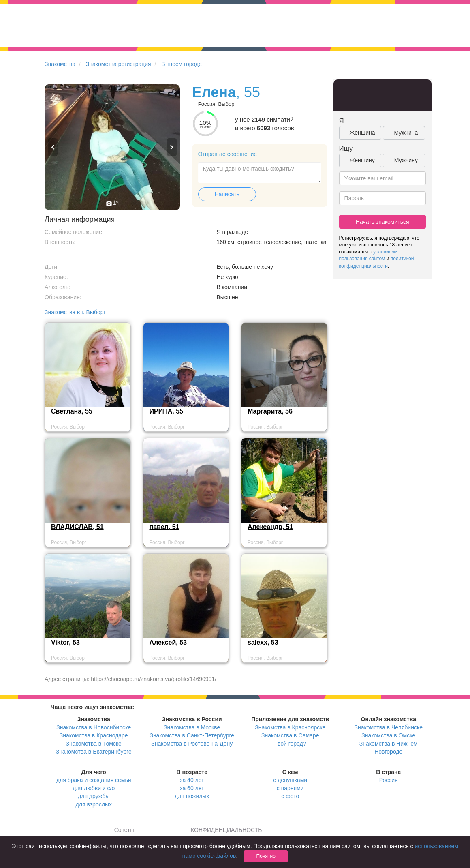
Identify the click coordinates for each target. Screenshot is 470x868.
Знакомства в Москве (192, 727)
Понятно (266, 856)
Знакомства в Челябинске (389, 727)
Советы (124, 830)
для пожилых (192, 796)
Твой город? (290, 744)
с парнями (290, 788)
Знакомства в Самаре (290, 735)
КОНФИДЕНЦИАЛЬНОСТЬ (226, 830)
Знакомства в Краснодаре (94, 735)
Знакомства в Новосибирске (94, 727)
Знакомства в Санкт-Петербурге (192, 735)
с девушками (290, 780)
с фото (290, 796)
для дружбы (94, 796)
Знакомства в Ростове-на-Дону (192, 744)
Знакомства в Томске (94, 744)
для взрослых (94, 804)
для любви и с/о (94, 788)
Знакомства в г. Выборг (75, 312)
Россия (389, 780)
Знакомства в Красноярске (290, 727)
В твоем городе (182, 64)
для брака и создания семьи (94, 780)
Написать (227, 194)
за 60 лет (192, 788)
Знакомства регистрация (119, 64)
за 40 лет (192, 780)
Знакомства (60, 64)
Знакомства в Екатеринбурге (94, 752)
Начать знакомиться (382, 222)
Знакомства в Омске (388, 735)
